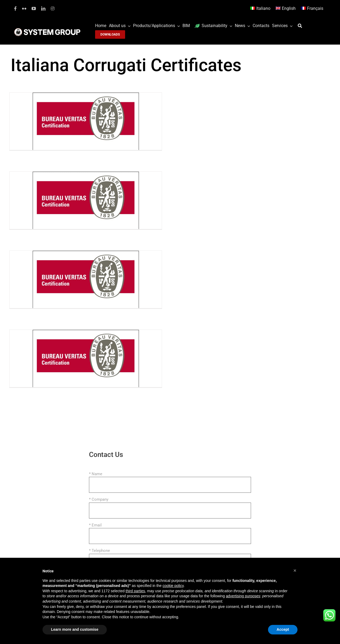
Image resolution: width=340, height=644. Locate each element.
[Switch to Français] (312, 9)
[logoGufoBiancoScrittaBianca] (47, 29)
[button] (295, 570)
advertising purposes (243, 596)
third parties (135, 591)
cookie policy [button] (173, 586)
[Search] (301, 26)
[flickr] (24, 8)
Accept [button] (283, 629)
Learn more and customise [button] (75, 629)
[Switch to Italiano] (260, 9)
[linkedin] (43, 8)
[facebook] (15, 8)
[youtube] (34, 8)
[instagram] (53, 8)
